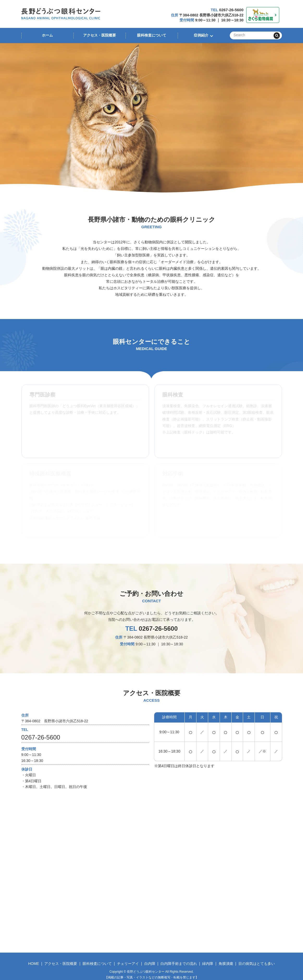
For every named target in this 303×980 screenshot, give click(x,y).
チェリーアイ (128, 964)
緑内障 (208, 964)
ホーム (47, 35)
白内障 (150, 964)
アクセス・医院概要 (100, 35)
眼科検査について (152, 35)
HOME (34, 964)
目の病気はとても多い (257, 964)
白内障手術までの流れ (179, 964)
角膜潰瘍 (226, 964)
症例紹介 (201, 35)
